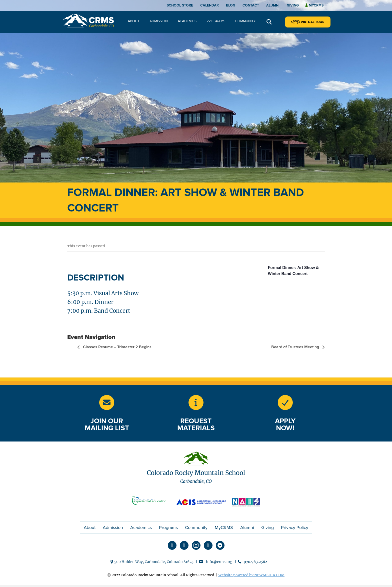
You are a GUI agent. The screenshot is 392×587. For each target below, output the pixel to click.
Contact (251, 5)
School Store (180, 5)
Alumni (273, 5)
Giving (293, 5)
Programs (216, 21)
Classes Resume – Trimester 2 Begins (117, 347)
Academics (187, 21)
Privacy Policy (295, 527)
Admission (159, 21)
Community (245, 21)
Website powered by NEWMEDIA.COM (251, 575)
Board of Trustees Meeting (296, 347)
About (134, 21)
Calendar (209, 5)
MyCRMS (224, 527)
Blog (231, 5)
